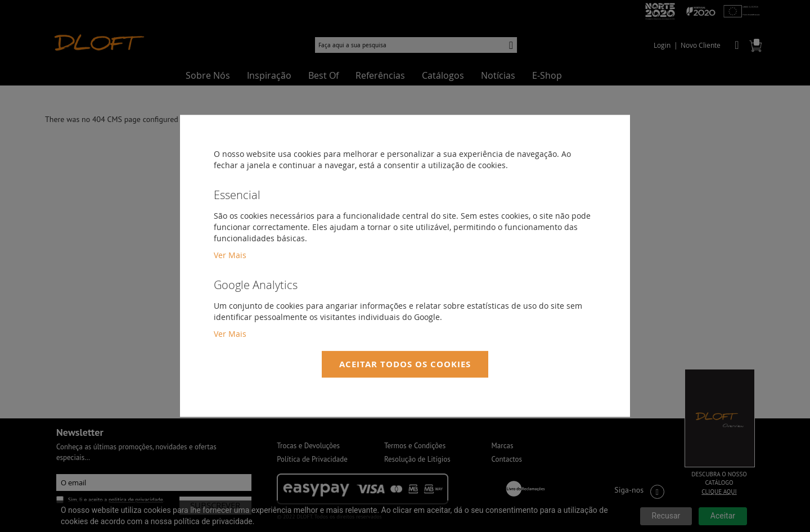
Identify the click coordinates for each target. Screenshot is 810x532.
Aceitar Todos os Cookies (405, 364)
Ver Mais (230, 255)
